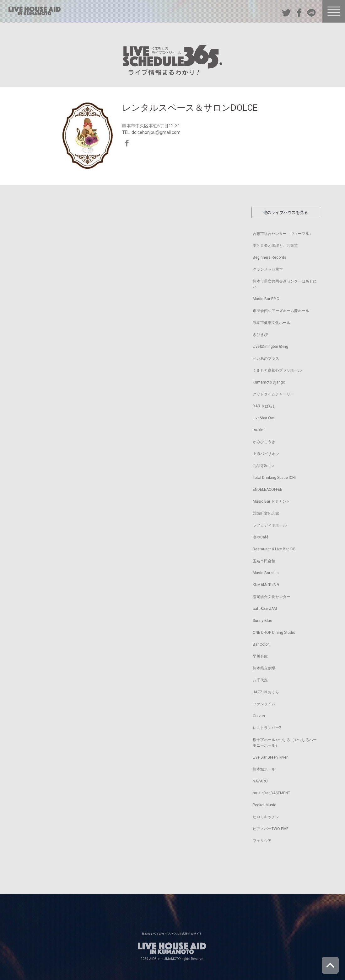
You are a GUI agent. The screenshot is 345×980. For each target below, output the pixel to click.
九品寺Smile (263, 466)
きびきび (260, 335)
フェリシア (262, 841)
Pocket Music (264, 805)
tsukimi (259, 430)
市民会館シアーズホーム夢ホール (281, 311)
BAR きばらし (264, 406)
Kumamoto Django (269, 382)
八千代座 (260, 680)
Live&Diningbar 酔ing (270, 347)
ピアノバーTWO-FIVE (271, 829)
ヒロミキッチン (266, 817)
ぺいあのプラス (266, 358)
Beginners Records (270, 257)
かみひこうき (264, 442)
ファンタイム (264, 704)
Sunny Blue (262, 621)
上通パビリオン (266, 454)
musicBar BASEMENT (271, 793)
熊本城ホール (264, 769)
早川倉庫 (260, 656)
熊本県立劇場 (264, 668)
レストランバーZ (267, 728)
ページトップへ (330, 965)
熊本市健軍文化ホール (272, 323)
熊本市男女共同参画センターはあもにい (285, 284)
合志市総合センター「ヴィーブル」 (283, 234)
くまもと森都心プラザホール (277, 370)
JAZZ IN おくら (266, 692)
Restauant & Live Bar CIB (274, 549)
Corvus (259, 716)
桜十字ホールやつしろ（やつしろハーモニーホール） (285, 743)
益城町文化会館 (266, 513)
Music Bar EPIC (266, 299)
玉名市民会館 (264, 561)
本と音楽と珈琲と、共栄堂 (275, 246)
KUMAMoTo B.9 (266, 585)
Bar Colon (261, 644)
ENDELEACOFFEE (267, 490)
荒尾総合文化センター (272, 597)
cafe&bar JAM (265, 609)
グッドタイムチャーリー (273, 394)
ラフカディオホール (270, 525)
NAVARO (260, 781)
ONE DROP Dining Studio (274, 633)
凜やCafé (261, 537)
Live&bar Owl (264, 418)
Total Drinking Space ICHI (274, 478)
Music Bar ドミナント (271, 501)
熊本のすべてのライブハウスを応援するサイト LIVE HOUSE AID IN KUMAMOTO (35, 11)
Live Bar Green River (270, 757)
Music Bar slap (266, 573)
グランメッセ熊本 (268, 269)
